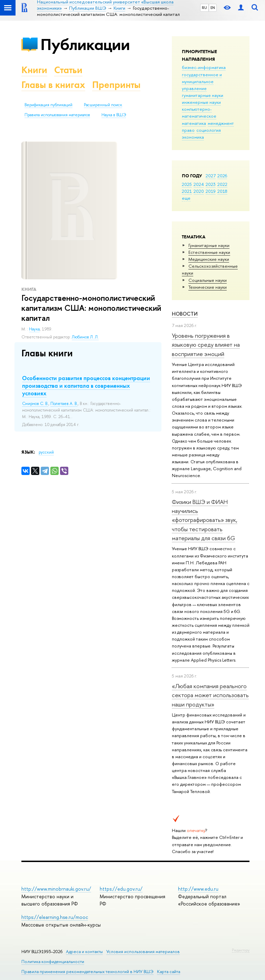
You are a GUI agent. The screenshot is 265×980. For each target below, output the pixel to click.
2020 (199, 191)
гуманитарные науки (203, 95)
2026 (222, 176)
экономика (193, 137)
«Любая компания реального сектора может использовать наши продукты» (210, 695)
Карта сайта (169, 972)
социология (209, 130)
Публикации (85, 44)
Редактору (241, 950)
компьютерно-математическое (199, 112)
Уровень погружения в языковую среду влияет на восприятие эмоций (206, 345)
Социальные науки (208, 280)
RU (204, 8)
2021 (187, 191)
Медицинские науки (209, 259)
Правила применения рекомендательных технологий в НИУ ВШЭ (87, 972)
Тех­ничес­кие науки (208, 287)
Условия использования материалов (143, 952)
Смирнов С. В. (35, 404)
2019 (211, 191)
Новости (185, 314)
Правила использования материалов (57, 115)
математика (194, 123)
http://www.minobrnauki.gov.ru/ (56, 889)
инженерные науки (201, 102)
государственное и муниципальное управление (202, 81)
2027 (211, 176)
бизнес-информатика (204, 67)
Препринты (116, 85)
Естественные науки (209, 252)
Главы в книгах (53, 85)
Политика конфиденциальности (53, 962)
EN (213, 8)
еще (186, 198)
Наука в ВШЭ (114, 115)
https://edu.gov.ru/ (121, 889)
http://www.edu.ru (198, 889)
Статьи (68, 70)
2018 (222, 191)
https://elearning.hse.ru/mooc (55, 917)
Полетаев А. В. (64, 404)
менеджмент (221, 123)
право (188, 130)
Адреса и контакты (84, 952)
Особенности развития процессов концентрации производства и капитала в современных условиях (86, 386)
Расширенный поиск (103, 105)
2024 (199, 184)
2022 (222, 184)
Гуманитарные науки (209, 245)
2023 (211, 184)
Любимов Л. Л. (85, 337)
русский (46, 452)
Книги (34, 70)
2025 (187, 184)
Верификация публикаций (48, 105)
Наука (34, 329)
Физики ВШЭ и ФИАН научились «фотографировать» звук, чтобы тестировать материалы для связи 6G (205, 520)
